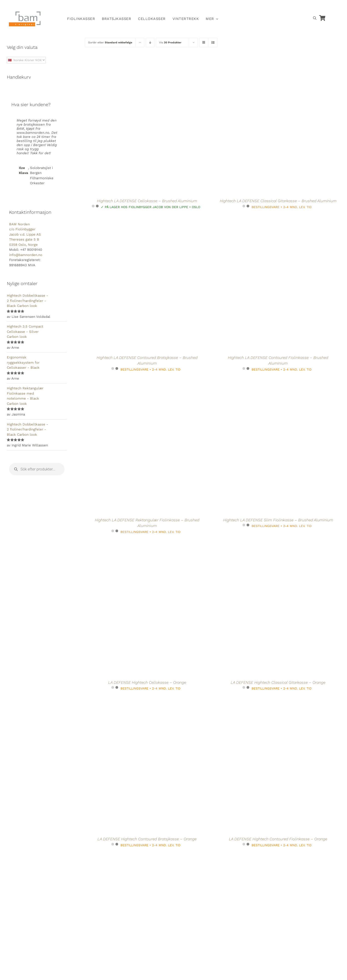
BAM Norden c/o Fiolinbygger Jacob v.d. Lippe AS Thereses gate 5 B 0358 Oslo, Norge (25, 234)
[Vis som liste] (213, 43)
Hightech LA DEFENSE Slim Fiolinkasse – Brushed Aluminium (278, 520)
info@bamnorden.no (26, 255)
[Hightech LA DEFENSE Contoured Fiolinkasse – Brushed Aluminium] (262, 220)
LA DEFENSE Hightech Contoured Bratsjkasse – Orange (147, 839)
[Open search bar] (315, 18)
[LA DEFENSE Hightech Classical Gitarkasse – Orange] (262, 545)
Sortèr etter (110, 42)
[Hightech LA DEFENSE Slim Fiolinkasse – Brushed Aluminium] (262, 382)
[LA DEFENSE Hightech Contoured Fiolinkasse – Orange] (262, 701)
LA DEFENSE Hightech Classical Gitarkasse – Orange (278, 682)
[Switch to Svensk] (263, 6)
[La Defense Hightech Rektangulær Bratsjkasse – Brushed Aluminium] (130, 858)
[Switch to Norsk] (253, 6)
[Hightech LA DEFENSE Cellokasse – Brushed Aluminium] (130, 63)
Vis (170, 42)
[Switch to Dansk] (274, 6)
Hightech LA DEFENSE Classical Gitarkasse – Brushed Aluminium (278, 201)
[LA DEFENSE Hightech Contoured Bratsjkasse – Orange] (130, 701)
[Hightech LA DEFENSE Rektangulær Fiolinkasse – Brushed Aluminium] (130, 382)
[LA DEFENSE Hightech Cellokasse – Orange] (130, 545)
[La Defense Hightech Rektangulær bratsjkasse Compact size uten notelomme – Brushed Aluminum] (262, 858)
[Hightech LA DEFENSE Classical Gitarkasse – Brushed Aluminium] (262, 63)
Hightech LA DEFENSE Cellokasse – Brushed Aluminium (147, 201)
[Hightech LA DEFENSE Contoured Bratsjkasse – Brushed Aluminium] (130, 220)
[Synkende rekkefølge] (150, 43)
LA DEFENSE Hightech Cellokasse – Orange (147, 682)
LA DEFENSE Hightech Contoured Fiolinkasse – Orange (278, 839)
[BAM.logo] (25, 13)
